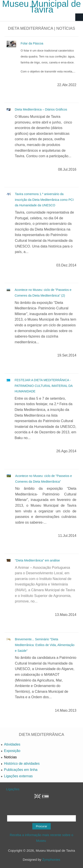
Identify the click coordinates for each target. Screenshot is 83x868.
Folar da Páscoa (32, 43)
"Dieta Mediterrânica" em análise (37, 560)
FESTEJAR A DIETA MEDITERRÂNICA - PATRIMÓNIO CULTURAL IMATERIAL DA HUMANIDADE (44, 386)
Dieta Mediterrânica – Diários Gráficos (41, 109)
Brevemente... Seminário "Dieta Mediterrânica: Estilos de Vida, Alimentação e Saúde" (45, 645)
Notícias (10, 757)
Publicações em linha (21, 770)
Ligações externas (18, 776)
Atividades (12, 744)
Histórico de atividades (22, 764)
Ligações (13, 789)
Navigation (79, 17)
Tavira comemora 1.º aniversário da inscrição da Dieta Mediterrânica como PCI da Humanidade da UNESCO (44, 200)
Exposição (12, 751)
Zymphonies (51, 860)
